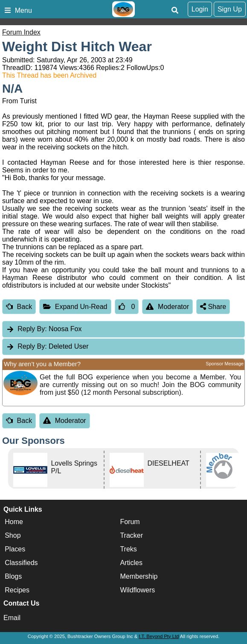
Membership (139, 576)
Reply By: (32, 329)
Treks (128, 549)
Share (213, 307)
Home (14, 522)
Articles (131, 563)
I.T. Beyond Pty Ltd (159, 636)
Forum (130, 522)
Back (19, 307)
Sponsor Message (225, 364)
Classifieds (21, 563)
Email (12, 618)
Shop (13, 535)
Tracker (131, 535)
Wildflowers (137, 590)
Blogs (13, 576)
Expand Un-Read (75, 307)
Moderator (167, 307)
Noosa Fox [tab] (44, 329)
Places (15, 549)
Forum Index (21, 32)
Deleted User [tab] (47, 346)
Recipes (17, 590)
